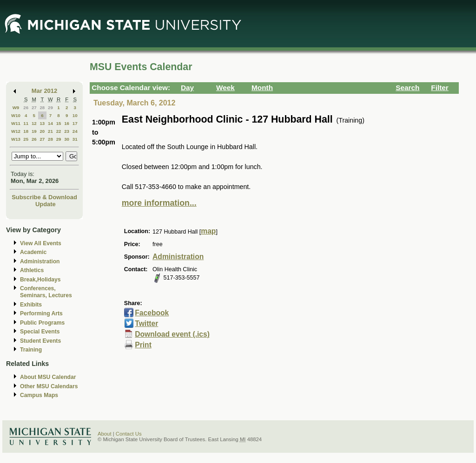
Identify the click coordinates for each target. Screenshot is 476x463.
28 (42, 108)
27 (34, 108)
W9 (16, 108)
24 (75, 131)
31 (75, 139)
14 (50, 123)
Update (46, 204)
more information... (159, 203)
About (105, 434)
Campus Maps (39, 395)
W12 (16, 131)
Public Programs (42, 323)
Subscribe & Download (44, 197)
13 (42, 123)
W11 (16, 123)
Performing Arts (41, 313)
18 (26, 131)
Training (31, 350)
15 (59, 123)
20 (42, 131)
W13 (16, 139)
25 (26, 139)
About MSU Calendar (48, 377)
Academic (33, 252)
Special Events (40, 332)
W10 (16, 115)
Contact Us (129, 434)
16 (67, 123)
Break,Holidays (40, 280)
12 (34, 123)
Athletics (32, 270)
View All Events (41, 243)
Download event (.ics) (172, 334)
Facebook (152, 313)
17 (75, 123)
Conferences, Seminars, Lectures (46, 292)
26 (26, 108)
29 (50, 108)
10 (75, 115)
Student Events (40, 341)
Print (143, 345)
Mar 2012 (44, 91)
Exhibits (31, 305)
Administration (40, 261)
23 (67, 131)
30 (67, 139)
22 (59, 131)
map (208, 231)
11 (26, 123)
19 (34, 131)
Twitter (146, 323)
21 (50, 131)
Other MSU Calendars (49, 386)
